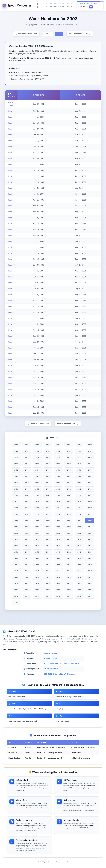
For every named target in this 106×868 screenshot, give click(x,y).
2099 (90, 596)
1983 (48, 508)
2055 (48, 565)
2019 (90, 533)
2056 (58, 565)
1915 (90, 451)
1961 (69, 489)
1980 (16, 508)
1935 (48, 470)
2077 (27, 583)
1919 (48, 457)
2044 (16, 558)
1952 (58, 483)
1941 (27, 476)
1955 (90, 483)
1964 (16, 495)
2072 (58, 577)
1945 (69, 476)
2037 (27, 552)
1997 (27, 520)
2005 (27, 527)
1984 (58, 508)
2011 (90, 527)
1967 (48, 495)
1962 (79, 489)
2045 (27, 558)
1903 (48, 445)
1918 (37, 457)
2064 (58, 571)
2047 (48, 558)
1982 (37, 508)
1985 (69, 508)
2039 (48, 552)
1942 (37, 476)
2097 (69, 596)
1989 (27, 514)
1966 (37, 495)
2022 (37, 539)
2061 (27, 571)
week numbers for (26, 34)
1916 (16, 457)
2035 (90, 546)
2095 (48, 596)
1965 (27, 495)
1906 (79, 445)
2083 (90, 583)
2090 (79, 590)
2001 (69, 520)
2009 (69, 527)
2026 (79, 539)
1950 (37, 483)
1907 (90, 445)
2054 (37, 565)
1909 (27, 451)
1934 (37, 470)
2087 (48, 590)
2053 (27, 565)
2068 (16, 577)
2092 (16, 596)
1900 (16, 445)
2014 (37, 533)
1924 (16, 464)
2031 (48, 546)
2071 (48, 577)
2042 (79, 552)
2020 (16, 539)
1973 (27, 502)
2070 (37, 577)
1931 (90, 464)
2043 (90, 552)
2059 (90, 565)
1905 (69, 445)
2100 (16, 602)
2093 (27, 596)
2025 (69, 539)
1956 (16, 489)
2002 (79, 520)
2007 (48, 527)
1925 (27, 464)
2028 (16, 546)
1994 (79, 514)
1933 (27, 470)
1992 (58, 514)
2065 (69, 571)
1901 (27, 445)
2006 (37, 527)
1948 (16, 483)
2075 (90, 577)
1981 (27, 508)
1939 (90, 470)
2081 (69, 583)
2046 (37, 558)
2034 (79, 546)
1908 (16, 451)
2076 (16, 583)
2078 (37, 583)
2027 (90, 539)
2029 (27, 546)
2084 (16, 590)
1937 (69, 470)
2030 (37, 546)
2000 (58, 520)
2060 (16, 571)
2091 (90, 590)
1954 (79, 483)
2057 (69, 565)
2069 (27, 577)
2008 (58, 527)
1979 (90, 502)
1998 (37, 520)
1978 (79, 502)
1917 (27, 457)
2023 (48, 539)
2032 (58, 546)
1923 (90, 457)
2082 (79, 583)
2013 (27, 533)
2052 (16, 565)
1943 (48, 476)
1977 (69, 502)
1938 (79, 470)
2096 (58, 596)
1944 (58, 476)
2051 (90, 558)
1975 (48, 502)
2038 (37, 552)
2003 (90, 520)
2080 (58, 583)
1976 (58, 502)
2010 (79, 527)
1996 (16, 520)
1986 (79, 508)
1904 (58, 445)
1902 (37, 445)
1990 (37, 514)
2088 (58, 590)
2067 (90, 571)
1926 (37, 464)
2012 (16, 533)
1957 (27, 489)
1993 (69, 514)
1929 (69, 464)
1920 (58, 457)
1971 (90, 495)
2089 (69, 590)
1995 (90, 514)
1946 (79, 476)
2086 (37, 590)
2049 (69, 558)
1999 (48, 520)
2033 (69, 546)
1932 (16, 470)
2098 (79, 596)
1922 (79, 457)
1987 (90, 508)
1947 (90, 476)
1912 (58, 451)
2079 (48, 583)
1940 (16, 476)
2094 (37, 596)
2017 (69, 533)
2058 (79, 565)
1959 (48, 489)
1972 (16, 502)
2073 (69, 577)
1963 (90, 489)
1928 (58, 464)
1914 (79, 451)
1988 (16, 514)
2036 (16, 552)
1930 (79, 464)
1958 (37, 489)
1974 (37, 502)
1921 (69, 457)
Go (59, 34)
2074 (79, 577)
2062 (37, 571)
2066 (79, 571)
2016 (58, 533)
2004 (16, 527)
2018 (79, 533)
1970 (79, 495)
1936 (58, 470)
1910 (37, 451)
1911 (48, 451)
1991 (48, 514)
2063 (48, 571)
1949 (27, 483)
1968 (58, 495)
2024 (58, 539)
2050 (79, 558)
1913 (69, 451)
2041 (69, 552)
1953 (69, 483)
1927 (48, 464)
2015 (48, 533)
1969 (69, 495)
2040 (58, 552)
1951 (48, 483)
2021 (27, 539)
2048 (58, 558)
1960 (58, 489)
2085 (27, 590)
